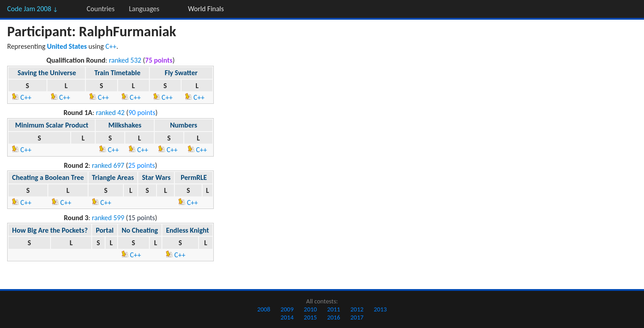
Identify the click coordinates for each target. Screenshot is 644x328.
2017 (357, 317)
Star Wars (156, 177)
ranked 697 (108, 165)
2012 (357, 309)
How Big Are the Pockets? (50, 230)
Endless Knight (187, 230)
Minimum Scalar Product (52, 125)
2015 (310, 317)
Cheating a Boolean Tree (48, 177)
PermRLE (194, 177)
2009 (287, 309)
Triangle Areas (113, 177)
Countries (101, 9)
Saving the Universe (47, 73)
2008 (264, 309)
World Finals (206, 9)
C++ (111, 46)
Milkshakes (125, 125)
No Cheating (140, 230)
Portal (105, 230)
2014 (287, 317)
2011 (333, 309)
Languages (144, 9)
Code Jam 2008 (33, 9)
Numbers (184, 125)
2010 (310, 309)
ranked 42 (110, 113)
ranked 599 (108, 218)
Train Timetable (117, 73)
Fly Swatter (181, 73)
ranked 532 (125, 60)
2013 (380, 309)
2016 (333, 317)
